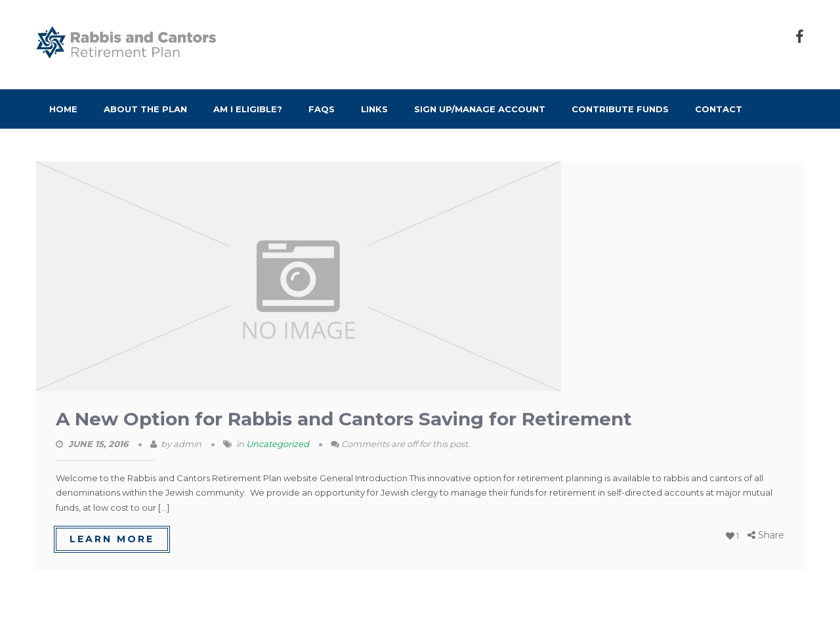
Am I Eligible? (248, 109)
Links (374, 109)
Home (63, 109)
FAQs (322, 109)
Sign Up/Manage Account (480, 109)
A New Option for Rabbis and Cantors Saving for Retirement (344, 419)
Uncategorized (278, 444)
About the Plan (145, 109)
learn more (112, 539)
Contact (719, 109)
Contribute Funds (620, 109)
